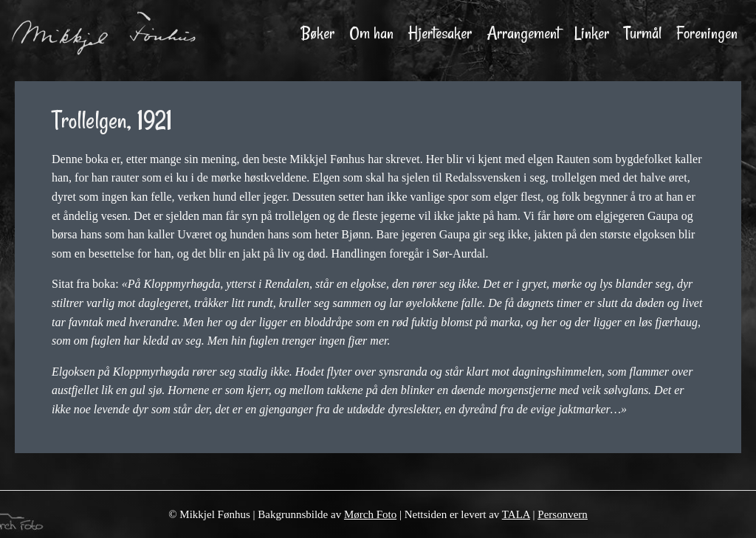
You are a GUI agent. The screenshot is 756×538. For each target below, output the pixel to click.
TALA (516, 514)
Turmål (643, 33)
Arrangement (523, 33)
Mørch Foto (370, 514)
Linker (592, 33)
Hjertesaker (440, 33)
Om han (371, 33)
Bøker (318, 33)
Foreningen (707, 33)
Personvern (563, 514)
